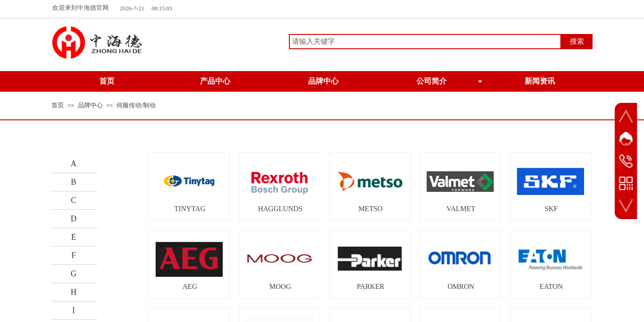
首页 (58, 105)
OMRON (461, 286)
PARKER (371, 286)
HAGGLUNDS (280, 209)
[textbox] (425, 42)
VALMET (461, 209)
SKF (551, 209)
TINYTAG (190, 209)
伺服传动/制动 (136, 105)
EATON (551, 286)
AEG (190, 286)
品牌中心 (90, 105)
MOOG (280, 286)
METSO (370, 209)
